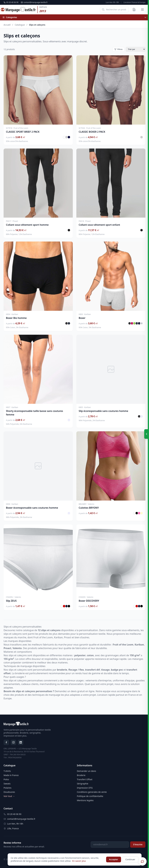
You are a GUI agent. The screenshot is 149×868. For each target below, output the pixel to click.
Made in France (11, 775)
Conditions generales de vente (92, 792)
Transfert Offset (85, 779)
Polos (6, 779)
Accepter (114, 859)
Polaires (7, 788)
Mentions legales (85, 800)
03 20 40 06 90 (11, 2)
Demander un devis (87, 771)
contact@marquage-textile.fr (34, 2)
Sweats (7, 784)
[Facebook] (6, 742)
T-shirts (7, 771)
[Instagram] (13, 742)
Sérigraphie (83, 784)
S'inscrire (138, 844)
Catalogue (20, 25)
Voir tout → (9, 796)
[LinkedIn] (21, 742)
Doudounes (9, 792)
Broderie (81, 775)
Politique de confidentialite (90, 796)
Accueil (7, 25)
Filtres (118, 49)
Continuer (130, 859)
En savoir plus (79, 861)
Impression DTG (85, 788)
